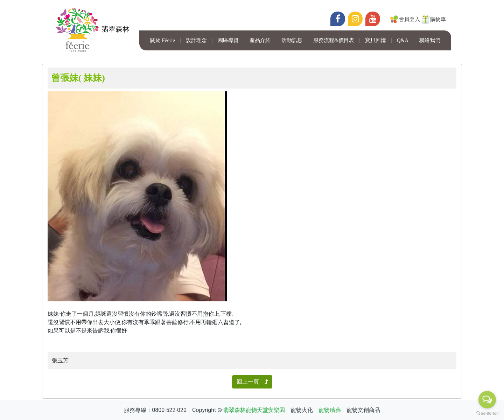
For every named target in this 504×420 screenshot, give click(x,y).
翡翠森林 (91, 30)
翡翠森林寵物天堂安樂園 (254, 410)
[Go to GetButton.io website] (487, 413)
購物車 (438, 19)
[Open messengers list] (487, 400)
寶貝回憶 (376, 40)
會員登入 (409, 19)
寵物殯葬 (330, 410)
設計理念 (196, 40)
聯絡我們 (430, 40)
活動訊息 (292, 40)
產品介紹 (260, 40)
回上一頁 (252, 382)
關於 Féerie (163, 40)
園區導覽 (228, 40)
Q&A (403, 40)
